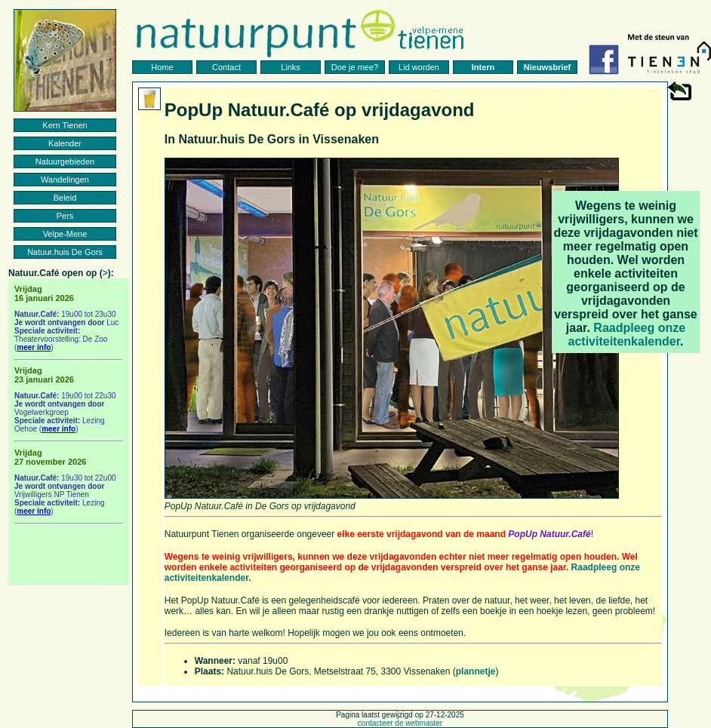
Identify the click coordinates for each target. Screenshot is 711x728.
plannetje (476, 671)
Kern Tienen (65, 125)
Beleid (65, 198)
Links (291, 67)
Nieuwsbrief (547, 67)
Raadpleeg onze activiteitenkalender (627, 335)
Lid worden (419, 67)
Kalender (65, 143)
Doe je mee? (355, 67)
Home (162, 67)
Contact (226, 67)
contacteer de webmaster (400, 723)
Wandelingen (65, 180)
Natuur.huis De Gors (65, 252)
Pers (65, 216)
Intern (483, 67)
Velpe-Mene (65, 234)
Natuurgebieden (65, 161)
